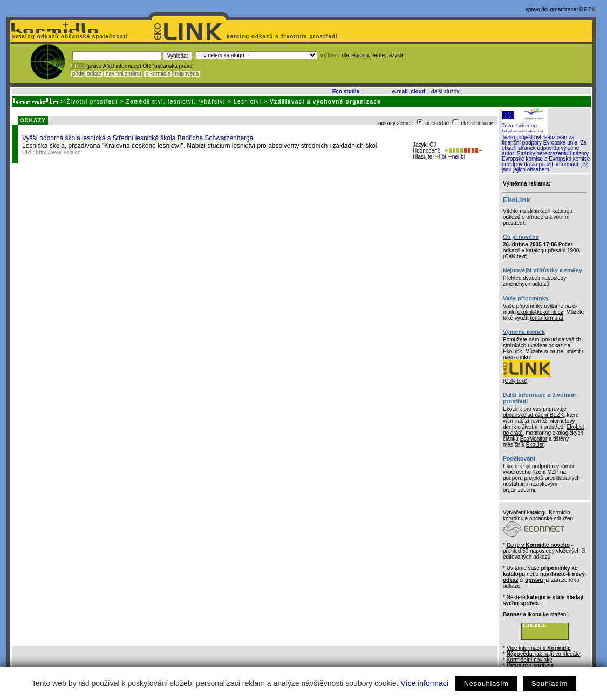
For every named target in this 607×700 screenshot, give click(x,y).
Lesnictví (247, 102)
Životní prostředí (92, 102)
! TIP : (78, 66)
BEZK (588, 9)
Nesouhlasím (486, 684)
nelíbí (456, 157)
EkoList (535, 445)
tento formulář (547, 318)
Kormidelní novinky (529, 660)
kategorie (538, 597)
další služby (445, 91)
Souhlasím (550, 684)
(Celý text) (515, 256)
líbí (441, 157)
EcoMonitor (534, 439)
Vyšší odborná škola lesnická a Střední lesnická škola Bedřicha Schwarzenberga (138, 138)
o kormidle (158, 74)
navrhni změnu (123, 74)
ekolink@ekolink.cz (540, 312)
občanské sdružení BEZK (533, 415)
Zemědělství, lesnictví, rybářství (176, 102)
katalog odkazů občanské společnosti (69, 36)
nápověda (187, 74)
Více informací (424, 683)
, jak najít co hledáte (544, 654)
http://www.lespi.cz (58, 152)
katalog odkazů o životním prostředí (283, 36)
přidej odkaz (87, 74)
